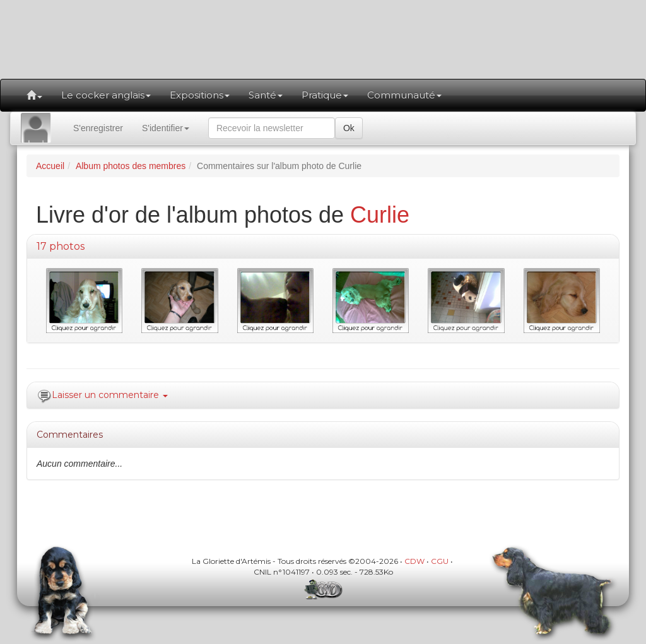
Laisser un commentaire (110, 395)
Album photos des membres (131, 166)
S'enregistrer (98, 128)
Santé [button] (266, 95)
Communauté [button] (404, 95)
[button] (34, 95)
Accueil (50, 166)
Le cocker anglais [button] (106, 95)
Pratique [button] (325, 95)
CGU (440, 561)
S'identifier (166, 128)
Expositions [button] (200, 95)
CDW (414, 561)
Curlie (380, 215)
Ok (349, 128)
